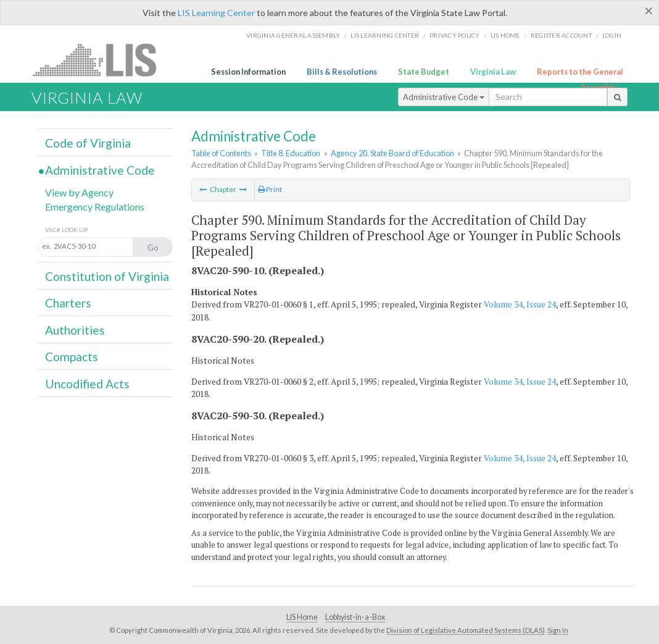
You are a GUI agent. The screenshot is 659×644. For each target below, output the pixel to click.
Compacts (72, 357)
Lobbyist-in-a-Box (355, 617)
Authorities (75, 330)
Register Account (561, 35)
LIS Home (302, 617)
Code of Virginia (88, 143)
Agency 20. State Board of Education (392, 153)
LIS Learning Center (216, 13)
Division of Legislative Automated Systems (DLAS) (466, 630)
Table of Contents (221, 153)
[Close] (649, 10)
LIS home (505, 35)
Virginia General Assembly (293, 35)
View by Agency (79, 192)
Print (270, 189)
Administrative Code (444, 97)
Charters (68, 303)
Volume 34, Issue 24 (520, 304)
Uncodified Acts (87, 384)
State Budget (424, 72)
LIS (102, 60)
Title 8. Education (291, 153)
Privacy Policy (455, 35)
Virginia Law (493, 72)
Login (612, 35)
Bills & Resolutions (342, 72)
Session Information (248, 72)
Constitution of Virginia (107, 276)
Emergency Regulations (95, 207)
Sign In (558, 630)
